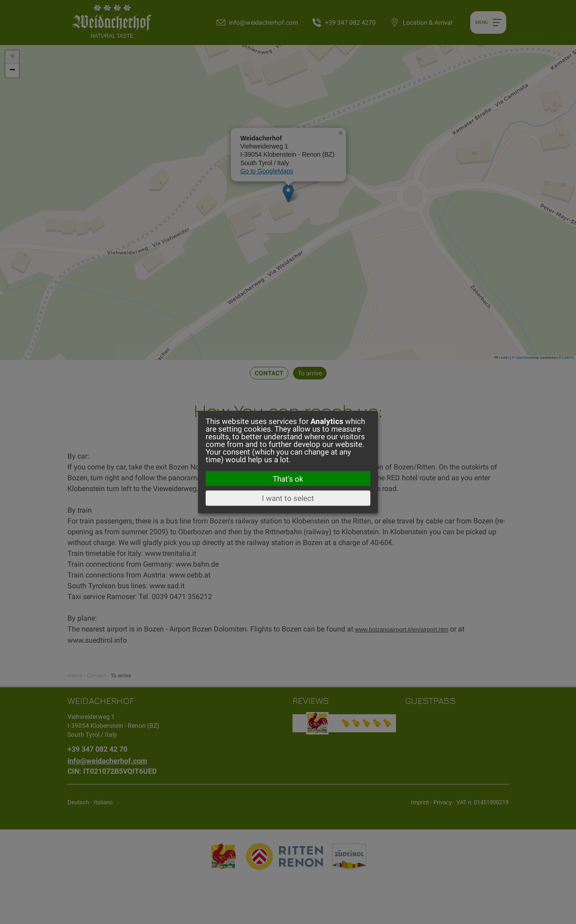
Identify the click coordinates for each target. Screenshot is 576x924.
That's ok (288, 478)
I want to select (288, 498)
